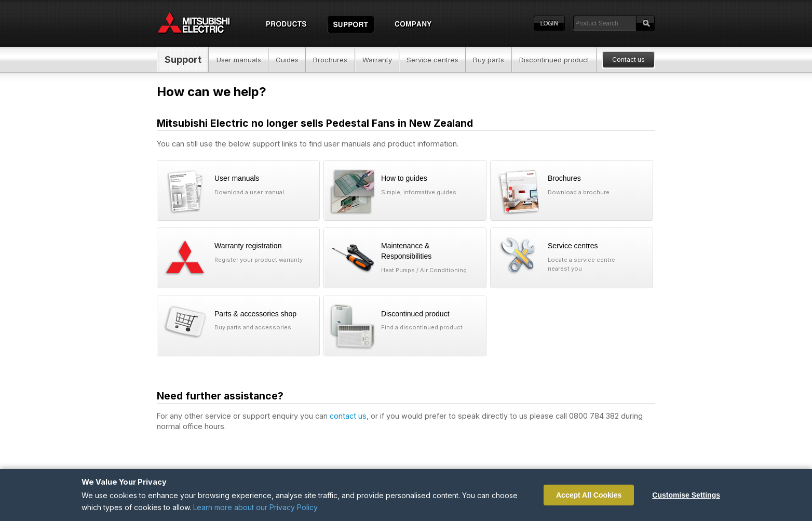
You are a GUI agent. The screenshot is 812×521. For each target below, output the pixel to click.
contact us (348, 416)
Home (204, 23)
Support (183, 59)
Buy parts (489, 60)
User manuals (239, 60)
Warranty (377, 60)
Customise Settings (686, 495)
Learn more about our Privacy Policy (255, 507)
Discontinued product (554, 60)
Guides (287, 60)
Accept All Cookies (589, 495)
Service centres (432, 60)
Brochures (330, 60)
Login (549, 23)
